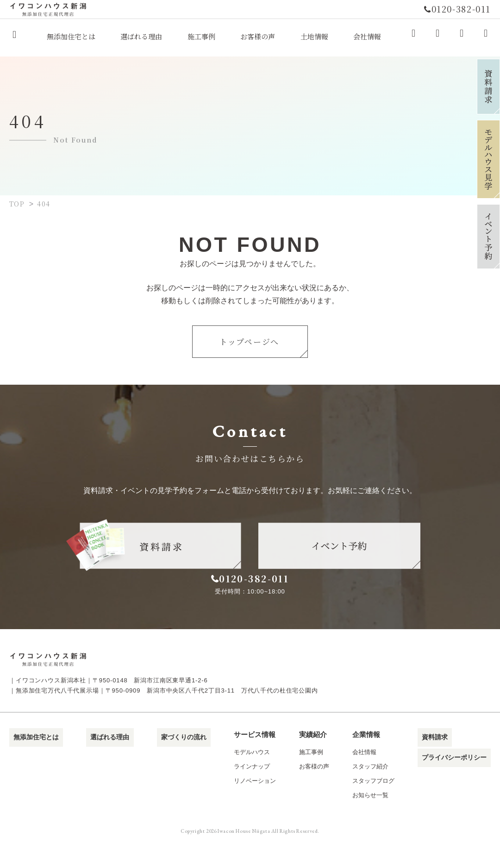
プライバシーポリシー (456, 772)
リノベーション (248, 802)
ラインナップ (245, 787)
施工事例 (308, 773)
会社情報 (365, 773)
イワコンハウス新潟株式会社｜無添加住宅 (14, 37)
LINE (486, 36)
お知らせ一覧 (371, 816)
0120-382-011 (260, 586)
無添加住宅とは (34, 755)
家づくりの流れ (177, 755)
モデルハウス (245, 773)
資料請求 (435, 755)
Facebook (413, 36)
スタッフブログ (374, 802)
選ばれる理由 (105, 755)
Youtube (462, 36)
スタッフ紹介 (371, 787)
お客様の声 (311, 787)
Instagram (437, 36)
